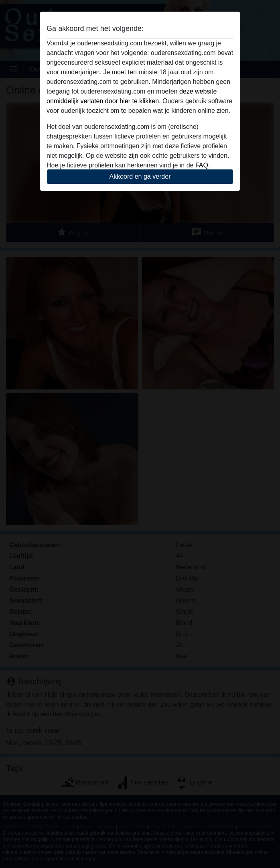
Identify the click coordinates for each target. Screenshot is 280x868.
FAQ (202, 165)
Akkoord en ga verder (140, 176)
